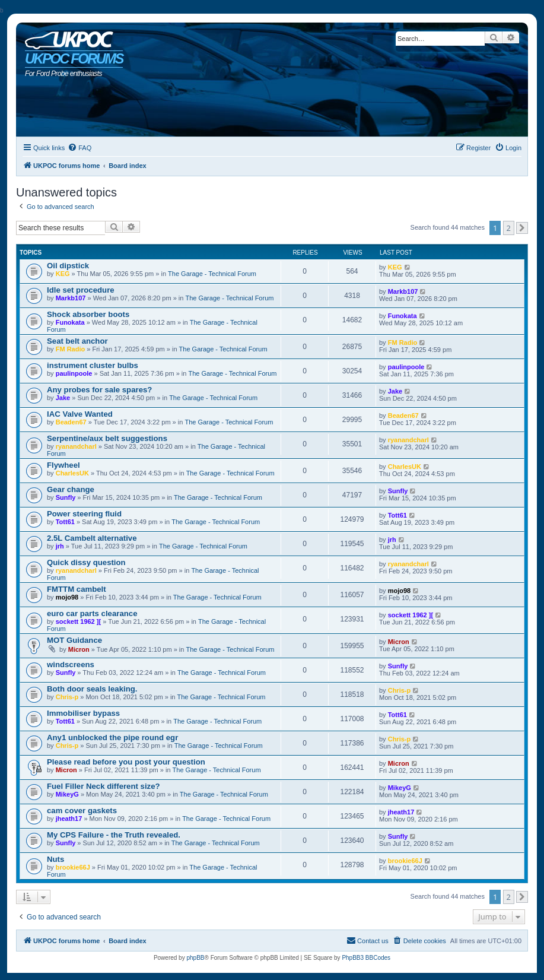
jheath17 (69, 819)
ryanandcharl (76, 446)
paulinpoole (74, 373)
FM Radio (71, 349)
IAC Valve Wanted (80, 414)
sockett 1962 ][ (78, 621)
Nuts (55, 859)
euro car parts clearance (92, 613)
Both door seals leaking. (92, 689)
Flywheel (63, 465)
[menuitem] (79, 148)
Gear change (71, 489)
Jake (63, 398)
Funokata (70, 322)
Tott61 (65, 522)
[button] (522, 228)
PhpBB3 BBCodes (366, 958)
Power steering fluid (84, 514)
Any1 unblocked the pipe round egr (112, 738)
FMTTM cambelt (77, 589)
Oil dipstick (68, 266)
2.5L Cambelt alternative (92, 538)
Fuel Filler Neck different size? (104, 786)
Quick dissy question (86, 562)
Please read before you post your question (126, 762)
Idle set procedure (81, 290)
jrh (60, 546)
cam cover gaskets (82, 811)
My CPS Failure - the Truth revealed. (114, 835)
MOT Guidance (74, 640)
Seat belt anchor (77, 341)
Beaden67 (71, 422)
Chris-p (67, 697)
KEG (63, 274)
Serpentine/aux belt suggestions (107, 438)
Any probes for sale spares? (99, 390)
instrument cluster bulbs (93, 365)
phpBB (195, 958)
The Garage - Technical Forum (212, 274)
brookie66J (73, 867)
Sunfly (66, 497)
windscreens (71, 665)
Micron (79, 649)
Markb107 (71, 298)
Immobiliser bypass (83, 713)
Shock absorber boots (88, 314)
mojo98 (67, 597)
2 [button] (509, 228)
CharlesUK (72, 473)
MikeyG (67, 794)
